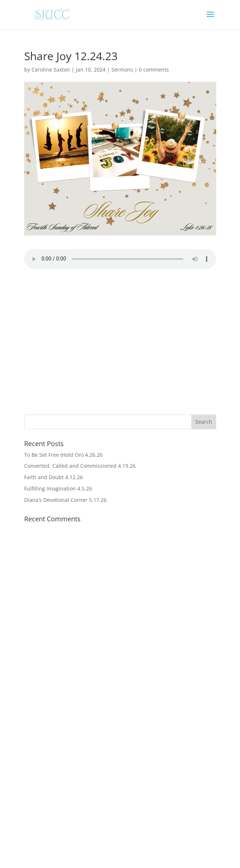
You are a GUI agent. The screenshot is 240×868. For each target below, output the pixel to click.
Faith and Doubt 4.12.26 (53, 477)
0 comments (154, 70)
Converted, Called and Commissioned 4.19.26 (80, 466)
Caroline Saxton (51, 70)
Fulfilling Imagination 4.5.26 (58, 488)
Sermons (122, 70)
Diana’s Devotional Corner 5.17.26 (65, 500)
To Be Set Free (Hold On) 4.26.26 (63, 455)
